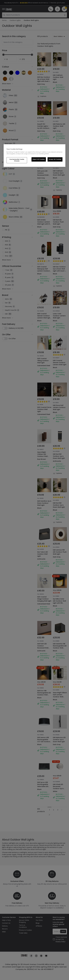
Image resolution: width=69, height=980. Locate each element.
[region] (34, 156)
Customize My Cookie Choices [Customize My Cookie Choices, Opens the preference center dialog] (17, 160)
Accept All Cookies (55, 159)
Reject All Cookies (39, 159)
